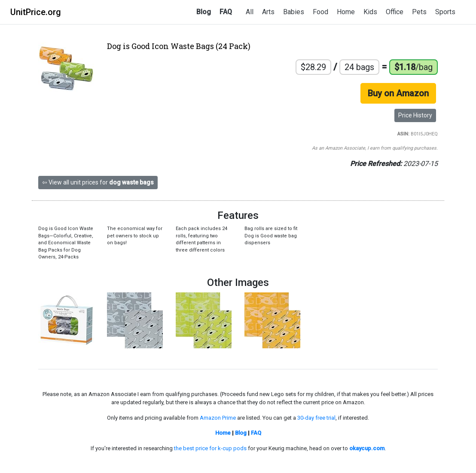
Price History (415, 115)
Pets (419, 12)
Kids (370, 12)
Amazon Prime (218, 418)
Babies (294, 12)
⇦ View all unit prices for (98, 182)
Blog (204, 12)
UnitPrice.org (36, 12)
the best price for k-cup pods (210, 448)
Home (346, 12)
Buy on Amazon (398, 93)
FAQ (226, 12)
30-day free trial (316, 418)
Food (320, 12)
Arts (268, 12)
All (250, 12)
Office (395, 12)
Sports (445, 12)
